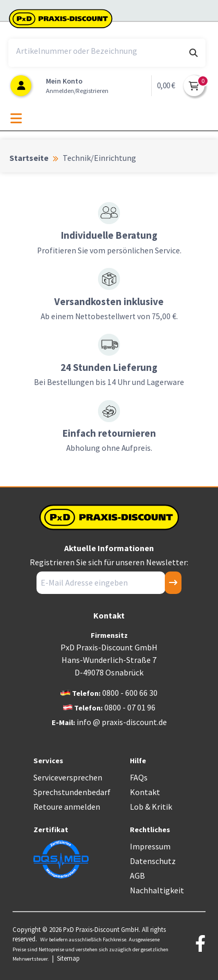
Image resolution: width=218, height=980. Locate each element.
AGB (137, 876)
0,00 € (166, 85)
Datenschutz (153, 861)
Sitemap (68, 958)
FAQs (139, 777)
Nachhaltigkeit (157, 890)
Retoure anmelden (67, 807)
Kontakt (145, 792)
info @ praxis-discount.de (122, 722)
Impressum (150, 846)
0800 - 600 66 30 (130, 693)
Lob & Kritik (151, 807)
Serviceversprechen (68, 777)
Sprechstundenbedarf (72, 792)
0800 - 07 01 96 (130, 707)
